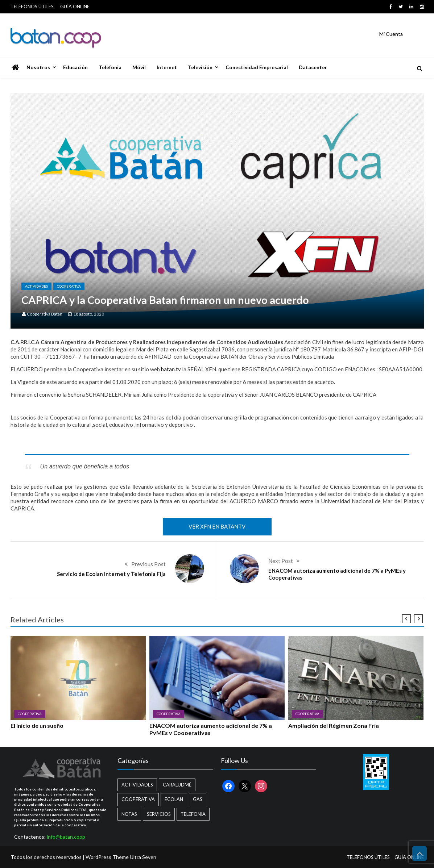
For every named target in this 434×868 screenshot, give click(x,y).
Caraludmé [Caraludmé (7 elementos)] (177, 785)
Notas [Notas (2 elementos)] (129, 814)
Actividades (36, 286)
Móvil (139, 67)
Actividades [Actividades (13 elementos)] (137, 785)
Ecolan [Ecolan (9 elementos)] (174, 799)
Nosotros (38, 67)
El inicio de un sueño (37, 725)
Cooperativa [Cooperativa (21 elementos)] (138, 799)
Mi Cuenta (391, 34)
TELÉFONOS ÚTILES (32, 7)
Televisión (200, 67)
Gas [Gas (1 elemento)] (198, 799)
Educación (75, 67)
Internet (167, 67)
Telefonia (110, 67)
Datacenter (313, 67)
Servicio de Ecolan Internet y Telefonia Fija (111, 574)
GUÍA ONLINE (75, 7)
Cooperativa (69, 286)
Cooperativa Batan (45, 314)
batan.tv (171, 369)
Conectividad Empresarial (257, 67)
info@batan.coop (66, 837)
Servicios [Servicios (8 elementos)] (159, 814)
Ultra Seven (143, 857)
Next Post (281, 561)
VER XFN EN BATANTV (217, 526)
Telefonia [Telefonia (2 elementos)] (193, 814)
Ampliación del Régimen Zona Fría (334, 725)
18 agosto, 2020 (89, 314)
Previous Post (148, 564)
